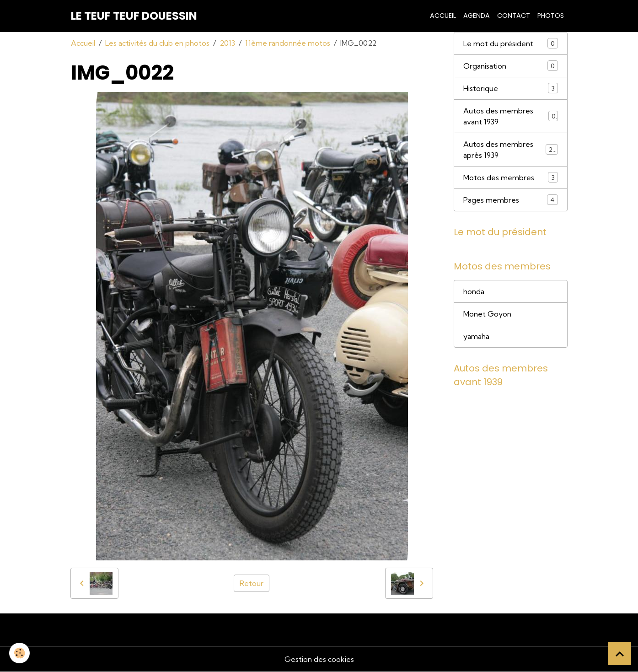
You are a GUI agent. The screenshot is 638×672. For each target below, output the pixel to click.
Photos (551, 16)
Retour (252, 583)
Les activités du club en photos (157, 43)
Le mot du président (511, 43)
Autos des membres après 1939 (511, 150)
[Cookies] (19, 653)
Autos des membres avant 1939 (511, 116)
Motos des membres (511, 177)
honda (474, 291)
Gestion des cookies (319, 659)
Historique (511, 88)
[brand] (134, 16)
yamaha (476, 336)
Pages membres (511, 200)
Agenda (477, 16)
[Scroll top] (620, 654)
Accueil (443, 16)
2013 (227, 43)
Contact (514, 16)
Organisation (511, 66)
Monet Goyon (487, 314)
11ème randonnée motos (288, 43)
